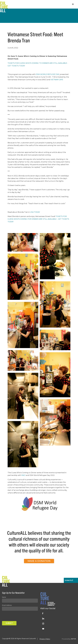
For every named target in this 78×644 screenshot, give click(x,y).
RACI (24, 475)
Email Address (7, 605)
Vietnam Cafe (57, 80)
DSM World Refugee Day (48, 74)
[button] (73, 4)
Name (4, 597)
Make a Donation (39, 561)
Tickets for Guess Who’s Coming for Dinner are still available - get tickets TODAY (38, 219)
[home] (4, 4)
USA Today (35, 212)
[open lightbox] (23, 243)
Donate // (69, 580)
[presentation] (17, 616)
